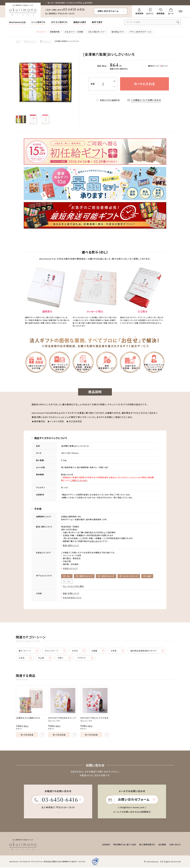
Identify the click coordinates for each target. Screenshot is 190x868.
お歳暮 (99, 651)
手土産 (45, 658)
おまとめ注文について (72, 598)
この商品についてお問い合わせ (144, 100)
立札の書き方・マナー (97, 32)
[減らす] (114, 87)
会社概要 (162, 845)
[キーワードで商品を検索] (152, 22)
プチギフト (86, 658)
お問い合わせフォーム (108, 11)
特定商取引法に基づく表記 (125, 845)
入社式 (25, 658)
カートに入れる (27, 735)
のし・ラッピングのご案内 (73, 587)
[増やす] (114, 81)
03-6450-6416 (74, 9)
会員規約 (106, 845)
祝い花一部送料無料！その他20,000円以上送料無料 (70, 3)
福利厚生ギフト (118, 32)
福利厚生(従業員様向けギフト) (148, 651)
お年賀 (118, 651)
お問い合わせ (95, 541)
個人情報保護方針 (147, 845)
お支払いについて (70, 569)
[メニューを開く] (180, 11)
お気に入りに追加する (108, 100)
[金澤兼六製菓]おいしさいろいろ (67, 41)
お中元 (79, 651)
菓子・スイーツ (45, 41)
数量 (93, 84)
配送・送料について (71, 546)
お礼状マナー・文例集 (74, 32)
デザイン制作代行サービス (141, 32)
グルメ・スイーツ (30, 41)
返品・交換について (71, 594)
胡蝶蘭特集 (55, 32)
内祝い (65, 658)
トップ (18, 41)
